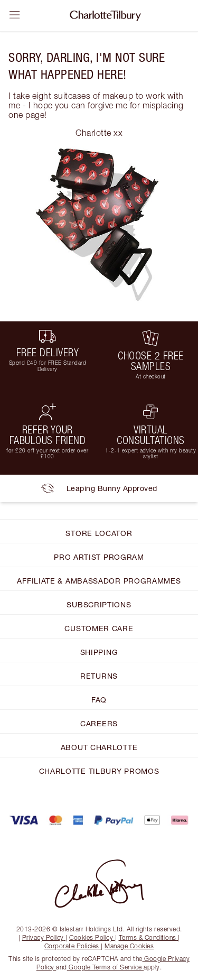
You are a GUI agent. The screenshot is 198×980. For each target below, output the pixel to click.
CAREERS (99, 723)
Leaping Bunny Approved (99, 488)
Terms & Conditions (149, 937)
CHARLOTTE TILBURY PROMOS (99, 771)
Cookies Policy (92, 937)
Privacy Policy (44, 937)
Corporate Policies (73, 946)
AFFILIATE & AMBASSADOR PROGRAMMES (99, 581)
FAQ (99, 700)
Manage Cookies (129, 946)
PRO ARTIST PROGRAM (99, 557)
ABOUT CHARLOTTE (99, 747)
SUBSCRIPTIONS (99, 604)
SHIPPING (99, 652)
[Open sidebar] (15, 15)
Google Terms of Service (106, 967)
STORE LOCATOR (99, 533)
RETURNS (99, 676)
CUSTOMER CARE (99, 628)
